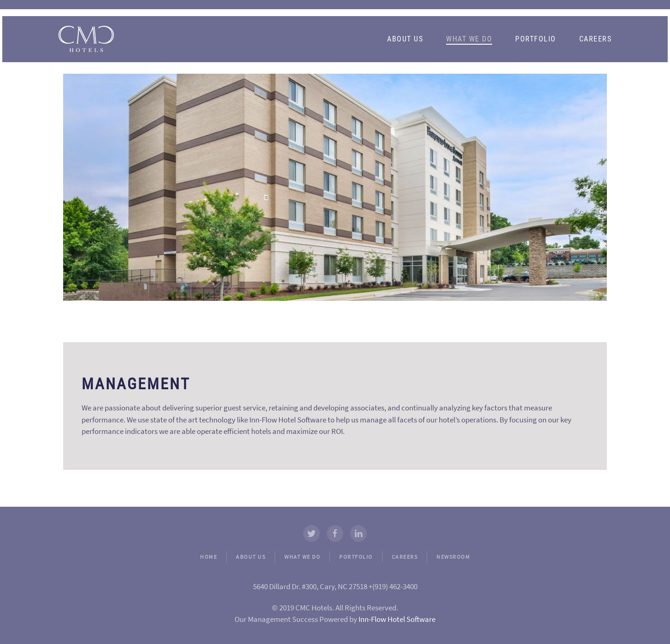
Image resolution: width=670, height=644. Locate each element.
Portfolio (536, 39)
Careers (596, 39)
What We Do (469, 39)
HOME (209, 557)
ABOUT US (251, 557)
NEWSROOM (453, 557)
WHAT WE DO (302, 557)
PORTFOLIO (356, 557)
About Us (405, 39)
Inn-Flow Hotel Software (397, 619)
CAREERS (405, 557)
